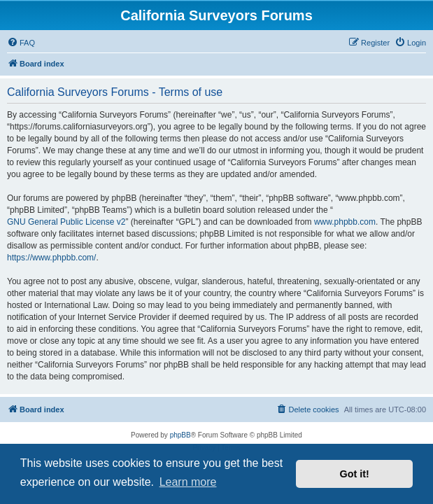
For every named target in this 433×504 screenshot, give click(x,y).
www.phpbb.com (345, 222)
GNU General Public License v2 (66, 222)
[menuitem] (21, 43)
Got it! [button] (355, 474)
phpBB (180, 435)
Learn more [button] (188, 482)
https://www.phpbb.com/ (51, 258)
